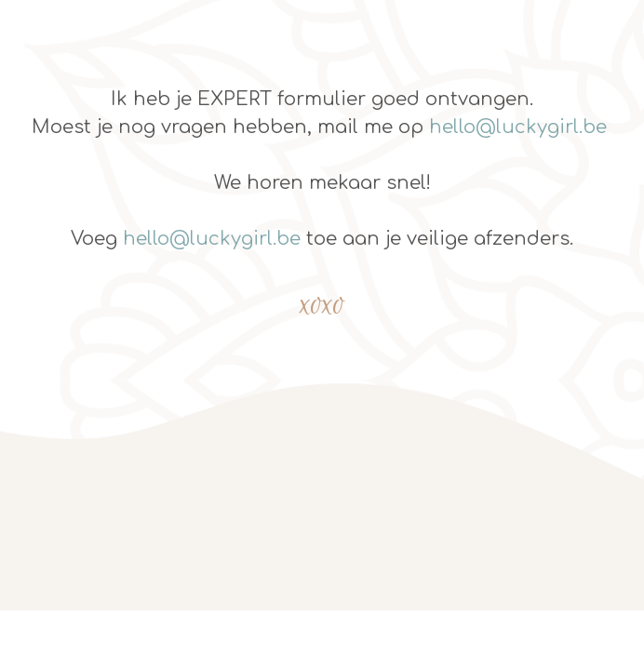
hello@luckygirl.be (518, 127)
